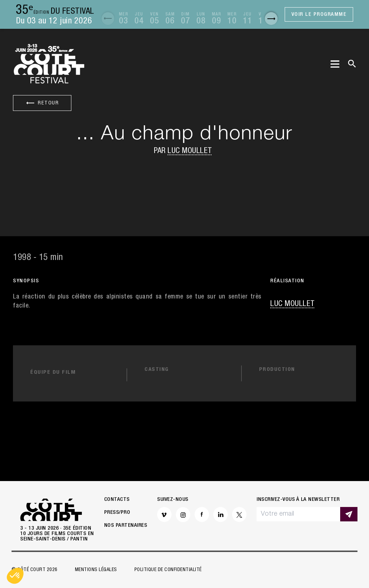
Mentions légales (96, 570)
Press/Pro (117, 513)
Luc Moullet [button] (190, 151)
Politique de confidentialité (168, 570)
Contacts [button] (117, 500)
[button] (108, 19)
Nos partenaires (126, 526)
